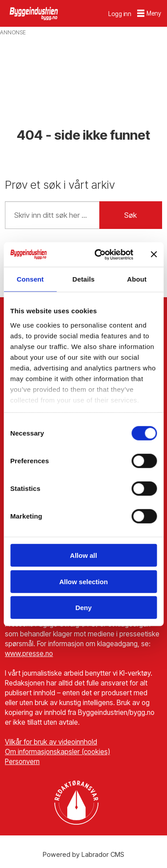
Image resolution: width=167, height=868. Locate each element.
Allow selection (83, 581)
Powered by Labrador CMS (83, 854)
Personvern (22, 762)
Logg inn (120, 14)
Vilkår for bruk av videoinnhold (51, 742)
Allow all (83, 555)
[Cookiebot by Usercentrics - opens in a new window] (99, 254)
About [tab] (137, 279)
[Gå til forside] (34, 13)
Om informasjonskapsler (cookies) (57, 752)
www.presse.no (29, 654)
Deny (83, 608)
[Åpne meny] (149, 13)
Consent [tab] (30, 279)
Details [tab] (84, 279)
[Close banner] (154, 254)
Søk (130, 215)
